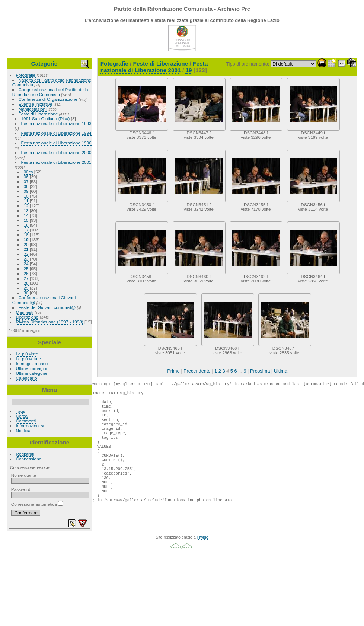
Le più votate (28, 359)
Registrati (25, 454)
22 (26, 254)
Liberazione (27, 317)
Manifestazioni (33, 109)
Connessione (29, 459)
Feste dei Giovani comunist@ (47, 307)
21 (26, 249)
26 (26, 273)
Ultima (281, 371)
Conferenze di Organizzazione (48, 99)
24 (26, 264)
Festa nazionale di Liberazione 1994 (56, 133)
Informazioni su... (33, 426)
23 (26, 259)
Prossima (260, 371)
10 (26, 196)
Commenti (26, 421)
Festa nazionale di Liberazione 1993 (56, 123)
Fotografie (26, 75)
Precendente (197, 371)
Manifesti (25, 312)
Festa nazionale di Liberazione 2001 (56, 162)
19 (26, 239)
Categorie (44, 63)
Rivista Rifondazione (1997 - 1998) (50, 322)
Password (21, 489)
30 (26, 293)
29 (26, 288)
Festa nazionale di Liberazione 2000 (56, 152)
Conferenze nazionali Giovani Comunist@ (44, 300)
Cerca (22, 416)
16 (26, 225)
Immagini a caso (32, 363)
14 (26, 215)
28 (26, 283)
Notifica (23, 430)
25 (26, 269)
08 (26, 186)
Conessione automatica (37, 504)
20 (26, 244)
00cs (28, 172)
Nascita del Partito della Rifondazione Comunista (52, 82)
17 (26, 230)
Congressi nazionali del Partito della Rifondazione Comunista (50, 92)
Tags (21, 411)
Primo (173, 371)
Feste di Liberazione (38, 114)
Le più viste (27, 354)
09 (26, 191)
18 (26, 235)
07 (26, 181)
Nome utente (24, 475)
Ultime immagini (32, 368)
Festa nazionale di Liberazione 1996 (56, 143)
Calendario (27, 378)
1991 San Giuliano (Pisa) (46, 119)
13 (26, 210)
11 (26, 201)
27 (26, 278)
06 (26, 177)
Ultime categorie (32, 373)
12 (26, 206)
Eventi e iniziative (36, 104)
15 (26, 220)
